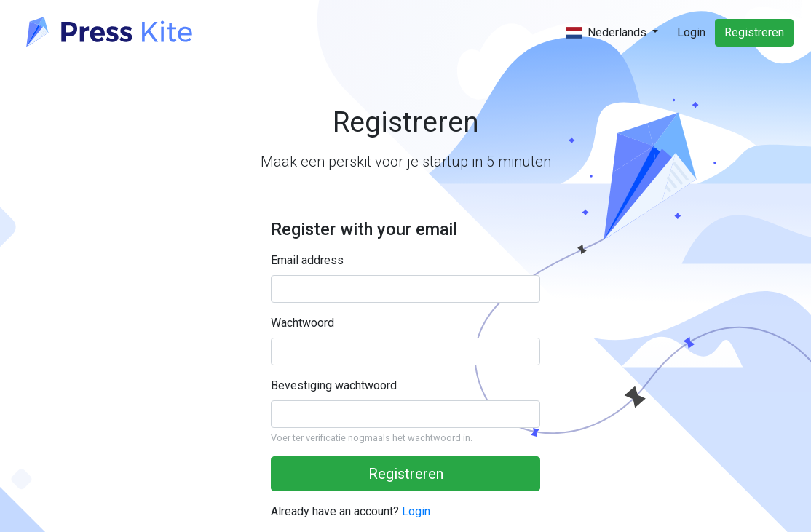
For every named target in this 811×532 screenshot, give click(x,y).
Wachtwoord (302, 323)
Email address (307, 260)
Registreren (754, 32)
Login (691, 32)
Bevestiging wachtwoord (334, 385)
